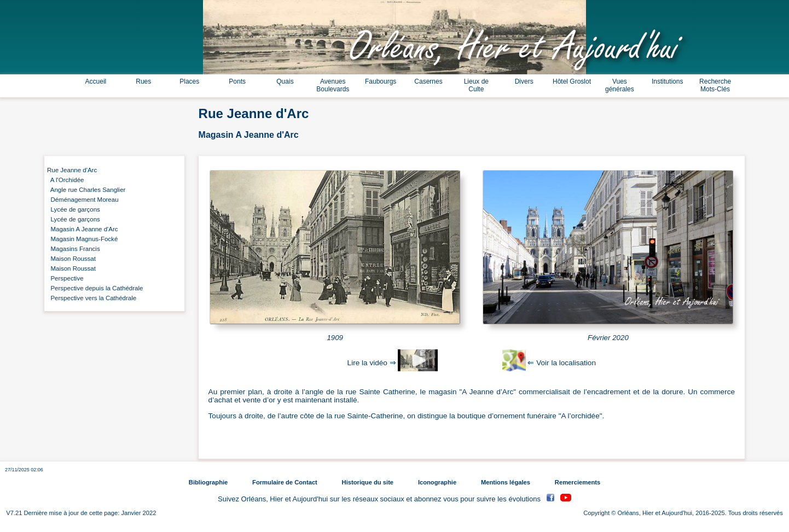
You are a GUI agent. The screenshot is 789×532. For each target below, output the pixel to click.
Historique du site (368, 482)
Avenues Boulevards (333, 85)
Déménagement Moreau (83, 200)
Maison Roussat (71, 259)
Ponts (237, 81)
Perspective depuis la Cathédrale (95, 288)
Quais (285, 81)
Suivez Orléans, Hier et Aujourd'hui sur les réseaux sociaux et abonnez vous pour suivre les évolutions (380, 499)
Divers (524, 81)
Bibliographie (208, 482)
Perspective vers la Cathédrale (92, 298)
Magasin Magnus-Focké (82, 239)
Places (189, 81)
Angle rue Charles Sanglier (86, 190)
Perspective (65, 278)
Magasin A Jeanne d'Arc (83, 229)
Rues (143, 81)
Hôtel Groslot (572, 81)
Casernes (428, 81)
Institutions (667, 81)
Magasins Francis (74, 249)
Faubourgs (381, 81)
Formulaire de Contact (285, 482)
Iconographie (437, 482)
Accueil (96, 81)
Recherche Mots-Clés (715, 85)
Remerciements (578, 482)
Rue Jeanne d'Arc (72, 170)
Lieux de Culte (476, 85)
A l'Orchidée (66, 180)
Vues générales (620, 85)
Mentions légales (506, 482)
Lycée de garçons (74, 209)
